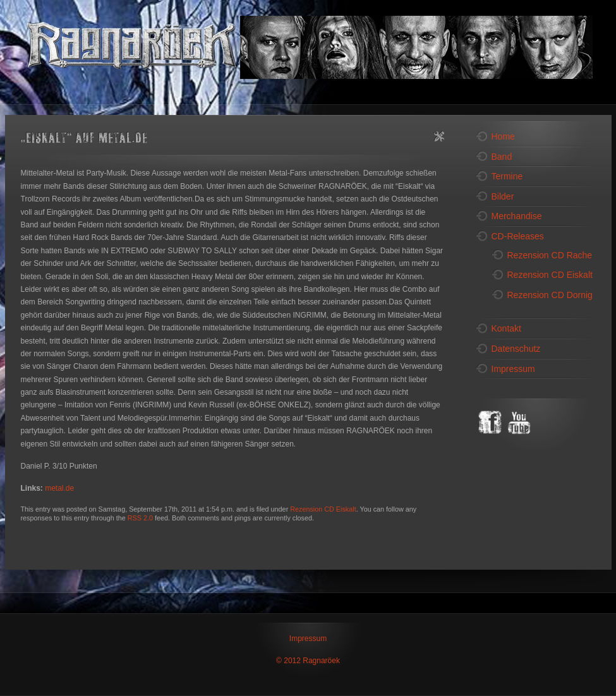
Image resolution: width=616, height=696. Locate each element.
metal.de (59, 488)
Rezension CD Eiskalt (323, 509)
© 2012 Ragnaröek (308, 661)
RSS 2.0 (140, 518)
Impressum (308, 639)
